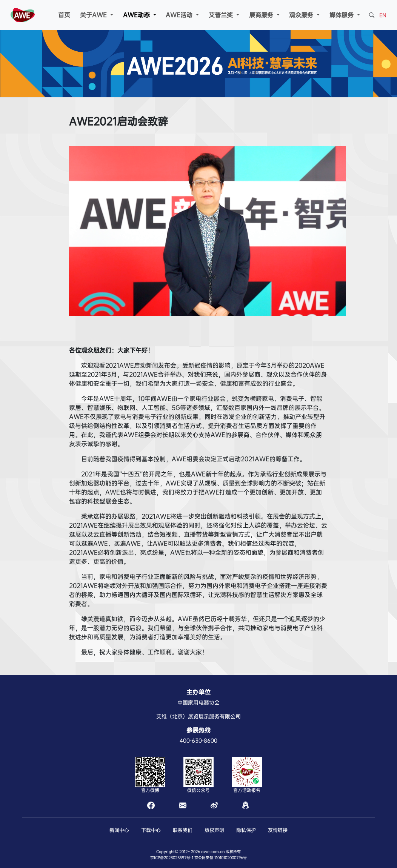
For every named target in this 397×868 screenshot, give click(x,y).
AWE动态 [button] (137, 15)
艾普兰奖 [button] (222, 15)
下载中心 (151, 830)
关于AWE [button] (94, 15)
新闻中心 (119, 830)
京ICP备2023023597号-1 (172, 858)
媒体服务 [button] (342, 15)
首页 (64, 15)
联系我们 (183, 830)
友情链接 (278, 830)
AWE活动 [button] (180, 15)
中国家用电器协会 (198, 702)
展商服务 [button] (262, 15)
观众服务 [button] (302, 15)
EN (383, 15)
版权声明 (214, 830)
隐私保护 (246, 830)
